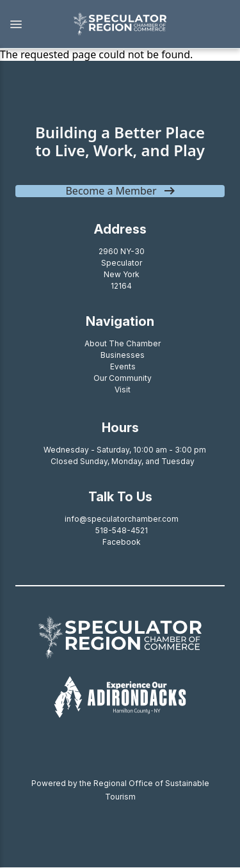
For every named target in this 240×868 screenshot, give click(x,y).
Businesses (123, 355)
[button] (30, 24)
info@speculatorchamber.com (122, 519)
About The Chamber (123, 343)
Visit (123, 390)
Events (123, 366)
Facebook (122, 542)
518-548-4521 (122, 530)
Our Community (123, 378)
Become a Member (111, 191)
